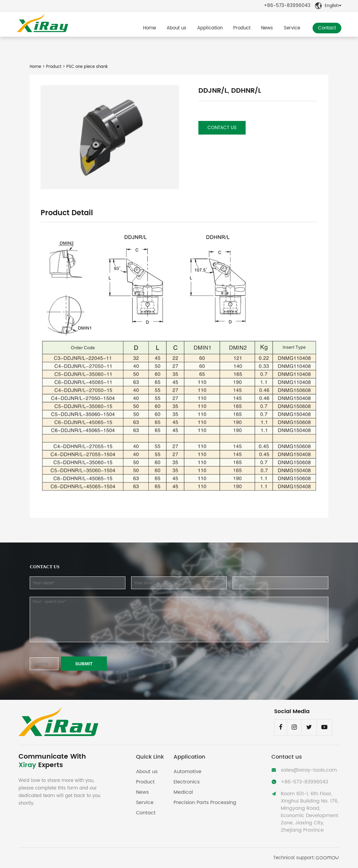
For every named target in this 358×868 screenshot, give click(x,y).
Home (149, 28)
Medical (183, 792)
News (267, 28)
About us (176, 28)
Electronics (187, 782)
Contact (327, 28)
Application (210, 28)
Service (292, 28)
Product (242, 28)
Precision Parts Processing (205, 803)
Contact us (222, 128)
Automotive (187, 772)
